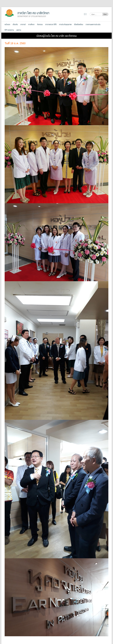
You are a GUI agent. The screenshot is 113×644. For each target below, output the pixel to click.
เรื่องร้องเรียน (79, 24)
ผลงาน (19, 30)
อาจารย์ (23, 24)
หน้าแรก (7, 24)
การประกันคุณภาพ (65, 24)
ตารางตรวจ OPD (51, 24)
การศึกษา (31, 24)
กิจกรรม (40, 24)
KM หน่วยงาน (9, 30)
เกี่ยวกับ (15, 24)
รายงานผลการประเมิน (93, 24)
